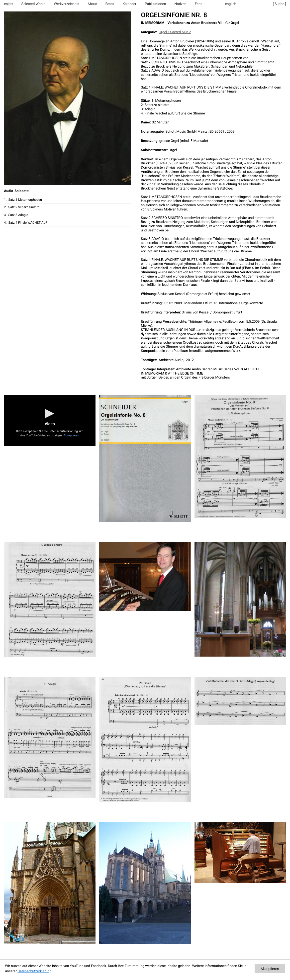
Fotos (110, 4)
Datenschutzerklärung (34, 971)
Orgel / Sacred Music (175, 32)
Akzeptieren (71, 435)
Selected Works (34, 4)
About (92, 4)
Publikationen (155, 4)
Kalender (130, 4)
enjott (8, 4)
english (231, 4)
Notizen (180, 4)
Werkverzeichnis (66, 4)
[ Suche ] (279, 4)
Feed (198, 4)
